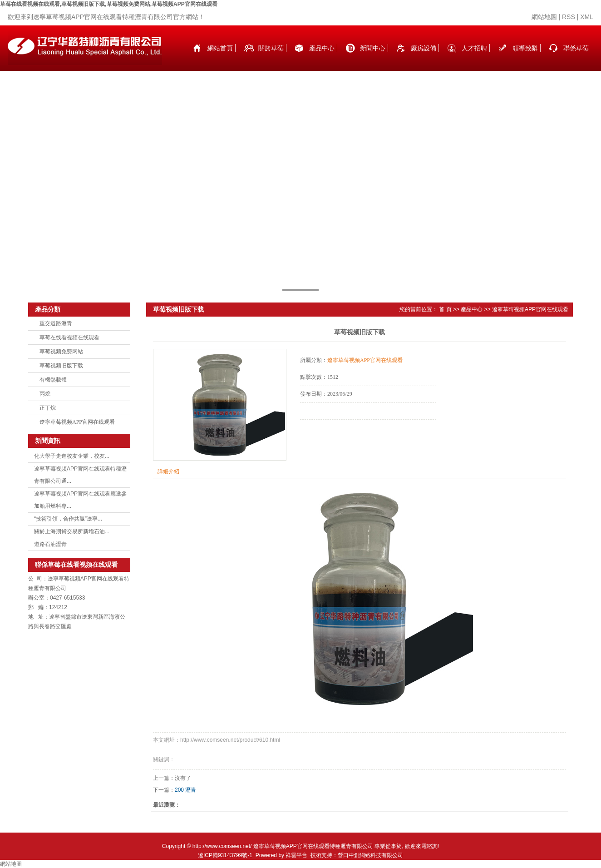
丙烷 (45, 394)
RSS (569, 17)
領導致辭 (525, 48)
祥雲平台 (296, 855)
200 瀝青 (185, 790)
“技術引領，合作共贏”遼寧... (68, 519)
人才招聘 (474, 48)
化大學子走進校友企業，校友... (72, 456)
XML (587, 17)
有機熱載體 (53, 380)
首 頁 (445, 309)
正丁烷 (48, 408)
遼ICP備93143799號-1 (225, 855)
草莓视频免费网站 (61, 352)
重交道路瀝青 (56, 323)
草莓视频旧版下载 (61, 366)
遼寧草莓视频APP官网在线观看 (77, 422)
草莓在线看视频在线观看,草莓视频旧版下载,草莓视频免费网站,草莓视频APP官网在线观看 (109, 4)
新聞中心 (373, 48)
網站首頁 (220, 48)
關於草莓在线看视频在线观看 (271, 58)
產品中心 (322, 48)
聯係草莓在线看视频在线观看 (576, 58)
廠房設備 (424, 48)
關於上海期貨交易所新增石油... (72, 531)
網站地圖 (544, 17)
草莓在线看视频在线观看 (69, 337)
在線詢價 (325, 432)
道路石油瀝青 (50, 544)
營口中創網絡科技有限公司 (370, 855)
